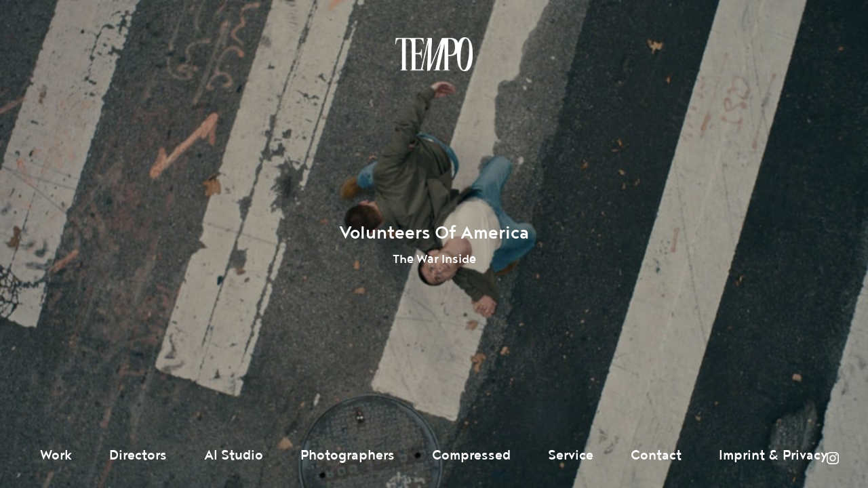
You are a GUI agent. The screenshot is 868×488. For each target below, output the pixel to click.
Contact (656, 455)
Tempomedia (434, 54)
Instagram (833, 458)
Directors (138, 455)
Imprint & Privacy (773, 455)
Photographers (348, 455)
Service (571, 455)
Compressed (471, 455)
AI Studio (234, 455)
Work (56, 455)
